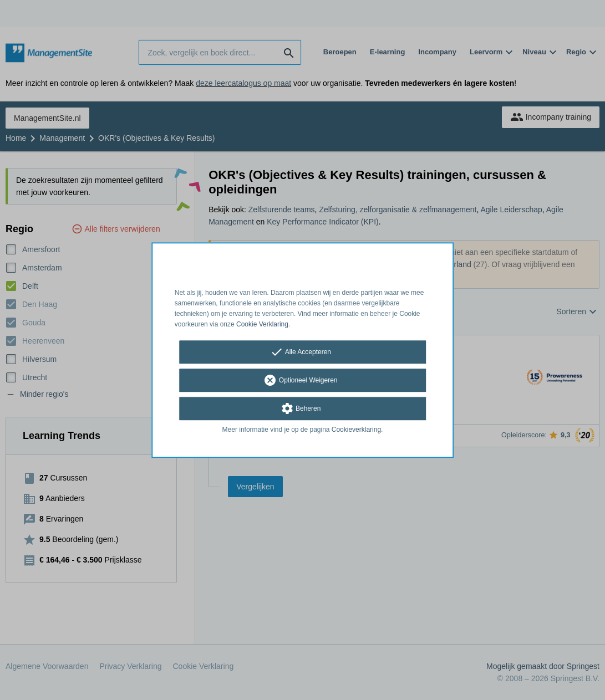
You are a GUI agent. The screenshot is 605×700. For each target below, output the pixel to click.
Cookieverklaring (356, 430)
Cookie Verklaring (262, 324)
